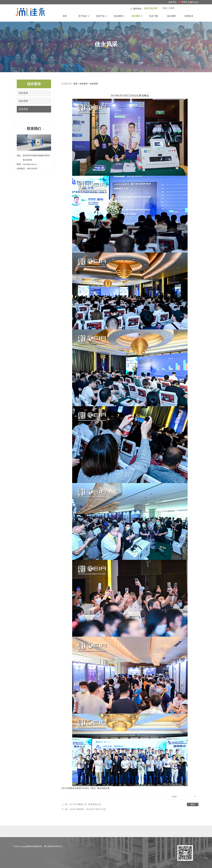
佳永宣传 (136, 16)
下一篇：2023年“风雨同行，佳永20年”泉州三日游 (83, 809)
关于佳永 (83, 16)
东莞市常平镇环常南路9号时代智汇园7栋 (36, 158)
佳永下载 (154, 16)
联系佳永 (189, 16)
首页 (65, 16)
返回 (193, 804)
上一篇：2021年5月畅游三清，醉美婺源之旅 (81, 804)
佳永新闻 (118, 16)
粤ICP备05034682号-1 (53, 846)
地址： (20, 156)
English (194, 2)
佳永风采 (23, 109)
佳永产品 (100, 16)
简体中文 (184, 2)
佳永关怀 (23, 101)
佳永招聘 (171, 16)
